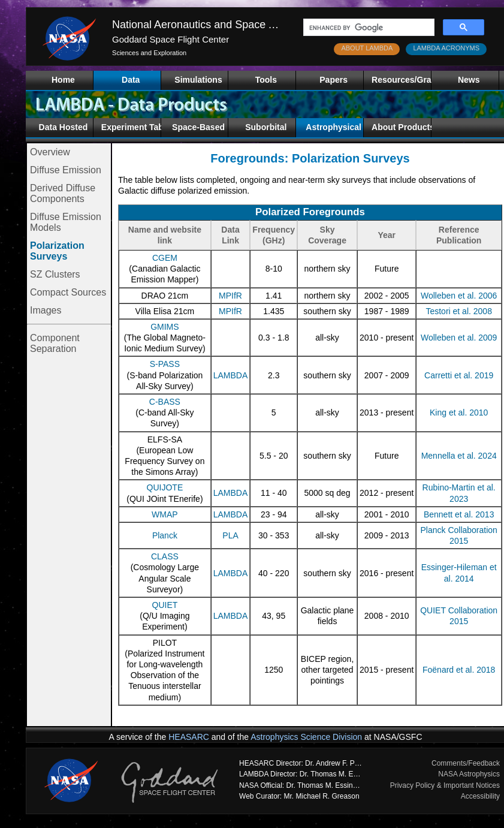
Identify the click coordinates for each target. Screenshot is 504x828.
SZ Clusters (55, 274)
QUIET (165, 605)
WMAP (165, 514)
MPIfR (230, 296)
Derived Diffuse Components (63, 193)
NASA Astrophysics (469, 774)
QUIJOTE (165, 487)
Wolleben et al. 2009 (459, 338)
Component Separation (55, 343)
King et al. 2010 (459, 413)
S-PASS (165, 364)
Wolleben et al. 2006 (459, 296)
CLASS (165, 556)
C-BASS (165, 402)
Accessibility (480, 796)
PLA (230, 535)
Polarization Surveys (57, 251)
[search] (368, 28)
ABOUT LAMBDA (367, 48)
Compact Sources (68, 292)
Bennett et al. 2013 (459, 514)
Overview (50, 152)
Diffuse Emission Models (66, 222)
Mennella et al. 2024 (459, 456)
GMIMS (165, 327)
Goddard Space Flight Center (170, 39)
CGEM (165, 258)
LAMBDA (231, 375)
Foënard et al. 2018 (459, 670)
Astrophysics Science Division (306, 737)
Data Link (230, 235)
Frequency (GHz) (274, 235)
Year (387, 235)
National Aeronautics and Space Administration (224, 25)
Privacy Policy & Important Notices (445, 785)
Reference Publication (459, 235)
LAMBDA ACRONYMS (446, 48)
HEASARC (189, 737)
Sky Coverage (327, 235)
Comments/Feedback (466, 763)
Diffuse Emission (66, 170)
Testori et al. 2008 (459, 311)
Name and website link (165, 235)
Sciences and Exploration (149, 53)
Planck (165, 535)
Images (46, 310)
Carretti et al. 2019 (459, 375)
